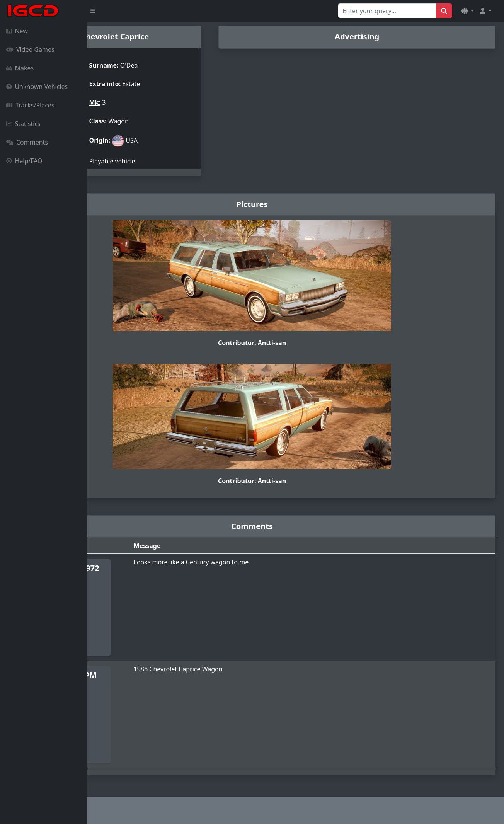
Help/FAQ (24, 161)
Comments (27, 142)
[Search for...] (387, 11)
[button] (468, 11)
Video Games (30, 49)
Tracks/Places (30, 105)
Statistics (23, 124)
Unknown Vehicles (37, 87)
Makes (20, 68)
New (17, 31)
